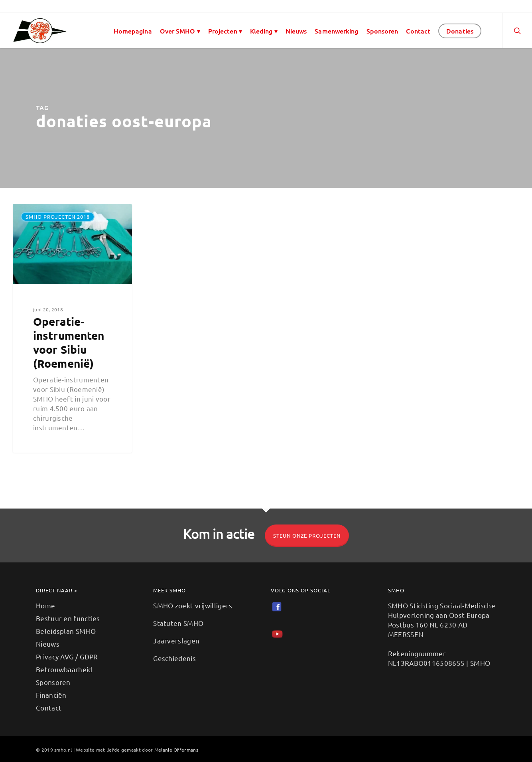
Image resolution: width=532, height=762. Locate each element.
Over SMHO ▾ (180, 31)
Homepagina (133, 31)
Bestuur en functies (68, 618)
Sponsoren (382, 31)
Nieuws (296, 31)
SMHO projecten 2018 (58, 217)
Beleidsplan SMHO (66, 631)
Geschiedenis (174, 658)
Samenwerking (336, 31)
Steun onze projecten (307, 535)
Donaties (460, 31)
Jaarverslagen (176, 640)
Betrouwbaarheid (64, 669)
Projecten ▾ (225, 31)
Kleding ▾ (264, 31)
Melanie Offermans (176, 750)
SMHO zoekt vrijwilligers (193, 605)
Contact (418, 31)
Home (45, 605)
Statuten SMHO (178, 623)
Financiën (51, 695)
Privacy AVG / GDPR (67, 656)
